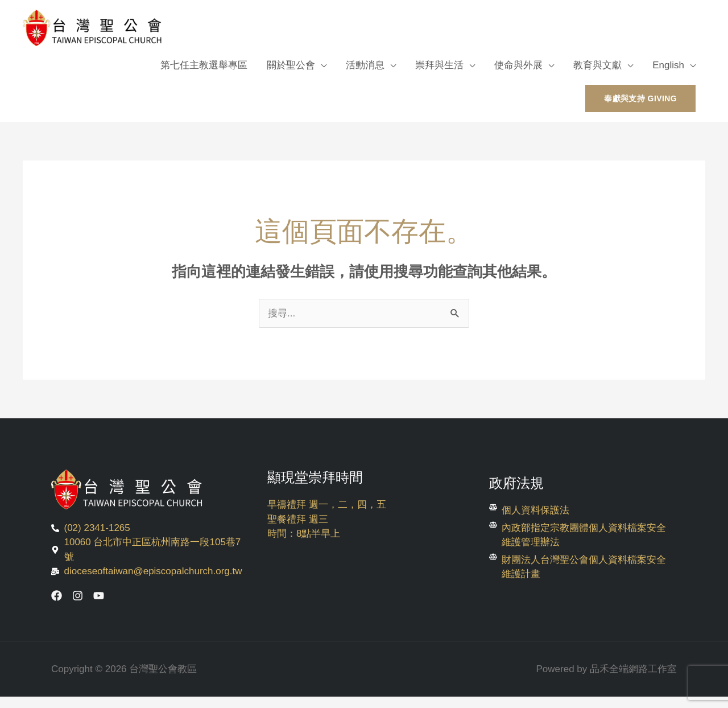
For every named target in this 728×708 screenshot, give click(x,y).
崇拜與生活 (439, 65)
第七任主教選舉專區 (204, 65)
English (668, 65)
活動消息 (365, 65)
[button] (640, 98)
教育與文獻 (597, 65)
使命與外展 (518, 65)
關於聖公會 (291, 65)
